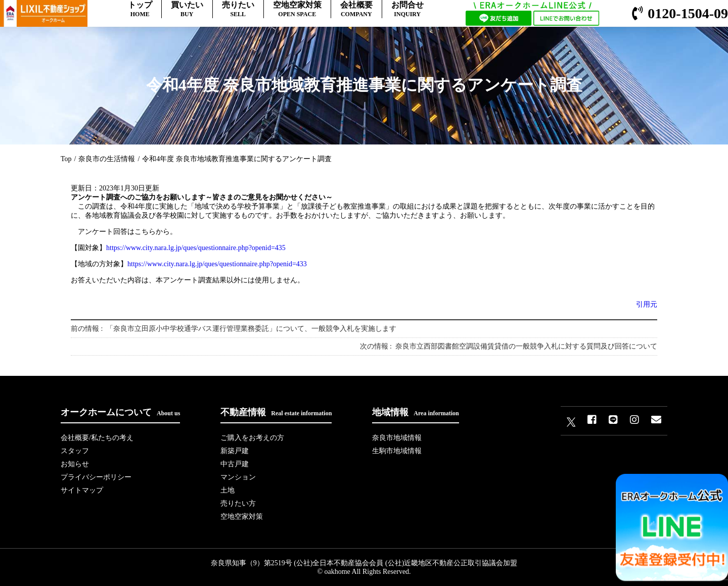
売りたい (238, 9)
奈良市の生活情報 (107, 159)
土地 (227, 490)
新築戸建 (235, 451)
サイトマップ (82, 490)
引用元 (647, 304)
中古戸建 (235, 464)
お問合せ (407, 9)
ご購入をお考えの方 (252, 438)
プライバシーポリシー (96, 477)
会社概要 (356, 9)
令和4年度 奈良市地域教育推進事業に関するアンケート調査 (237, 159)
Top (66, 159)
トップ (140, 9)
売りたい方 (238, 503)
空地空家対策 (297, 9)
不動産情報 (276, 412)
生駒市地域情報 (397, 451)
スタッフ (75, 451)
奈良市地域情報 (397, 438)
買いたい (187, 9)
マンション (238, 477)
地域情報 (415, 412)
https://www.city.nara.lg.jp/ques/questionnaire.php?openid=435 (196, 248)
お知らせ (75, 464)
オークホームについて (120, 412)
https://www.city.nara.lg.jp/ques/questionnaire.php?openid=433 (217, 264)
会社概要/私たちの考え (97, 438)
